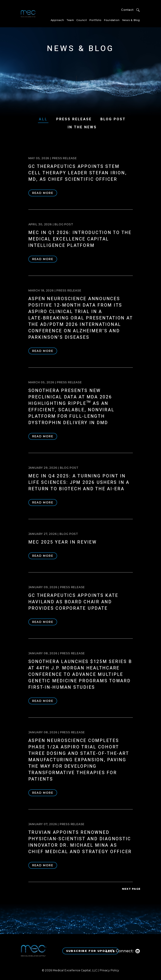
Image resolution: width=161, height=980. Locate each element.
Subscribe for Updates (91, 951)
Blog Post (113, 119)
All (43, 119)
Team (70, 20)
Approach (57, 20)
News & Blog (131, 20)
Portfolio (95, 20)
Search (138, 10)
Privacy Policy (109, 970)
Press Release (74, 119)
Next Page (131, 889)
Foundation (112, 20)
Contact (127, 10)
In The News (82, 127)
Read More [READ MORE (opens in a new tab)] (43, 193)
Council (82, 20)
